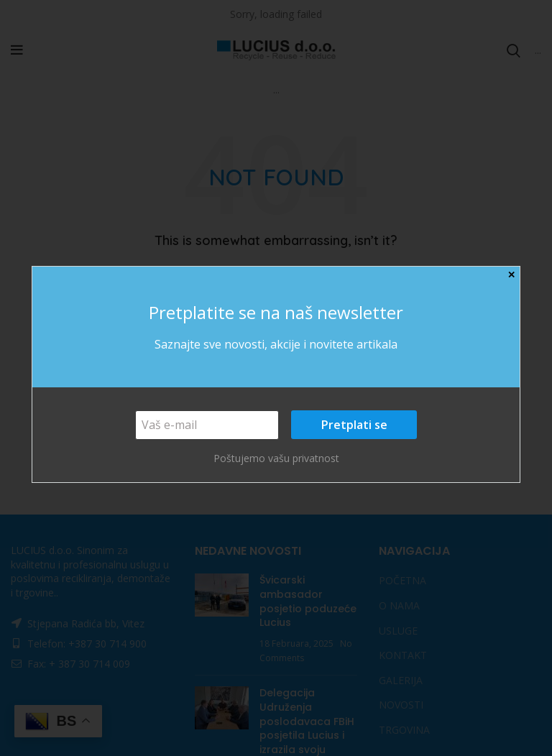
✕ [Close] (511, 275)
